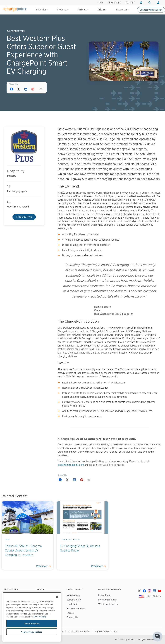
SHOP (100, 3)
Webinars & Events (108, 604)
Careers (71, 613)
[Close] (57, 597)
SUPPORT (130, 3)
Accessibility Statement (79, 631)
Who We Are (73, 595)
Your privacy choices (32, 632)
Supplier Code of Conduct (107, 631)
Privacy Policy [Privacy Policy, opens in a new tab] (40, 617)
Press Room (104, 595)
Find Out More (24, 217)
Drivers (102, 10)
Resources (122, 10)
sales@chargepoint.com (71, 465)
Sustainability (74, 600)
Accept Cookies (32, 623)
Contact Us (72, 617)
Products (63, 10)
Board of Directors (76, 609)
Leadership (72, 604)
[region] (32, 617)
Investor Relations (108, 600)
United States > (153, 596)
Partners (83, 10)
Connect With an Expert (151, 10)
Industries (42, 10)
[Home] (15, 9)
